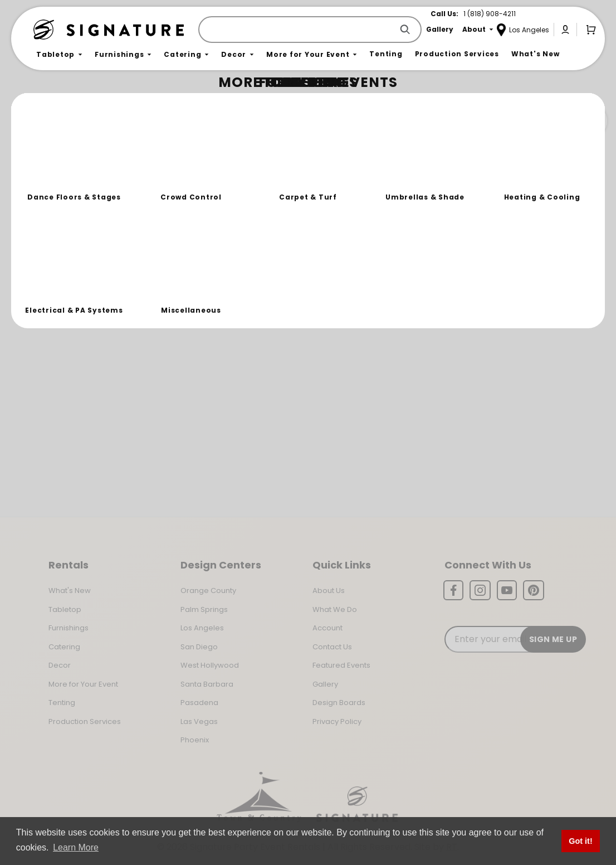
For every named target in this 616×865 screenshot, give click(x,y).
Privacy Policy (337, 721)
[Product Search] (298, 30)
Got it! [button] (580, 841)
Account (327, 628)
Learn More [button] (76, 847)
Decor (60, 665)
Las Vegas (199, 721)
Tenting (62, 703)
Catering (64, 647)
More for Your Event (83, 684)
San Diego (199, 647)
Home (46, 103)
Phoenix (195, 740)
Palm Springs (204, 609)
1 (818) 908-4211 (490, 14)
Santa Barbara (207, 684)
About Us (329, 591)
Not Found (82, 103)
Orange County (208, 591)
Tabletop (65, 609)
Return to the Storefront (219, 169)
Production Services (85, 721)
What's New (70, 591)
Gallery (325, 684)
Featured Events (341, 665)
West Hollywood (210, 665)
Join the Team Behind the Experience (508, 121)
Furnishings (69, 628)
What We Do (335, 609)
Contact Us (332, 647)
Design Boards (339, 703)
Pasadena (199, 703)
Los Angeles (202, 628)
